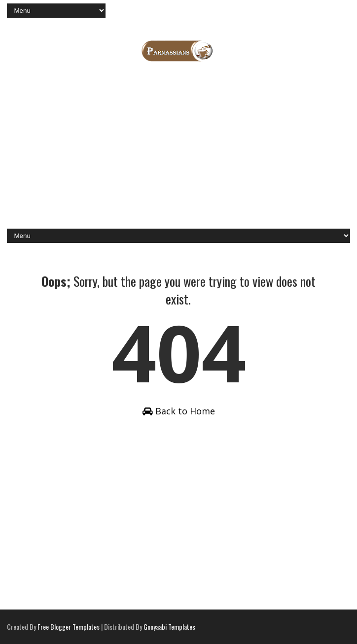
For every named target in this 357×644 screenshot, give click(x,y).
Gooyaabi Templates (169, 627)
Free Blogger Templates (69, 627)
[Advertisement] (179, 150)
